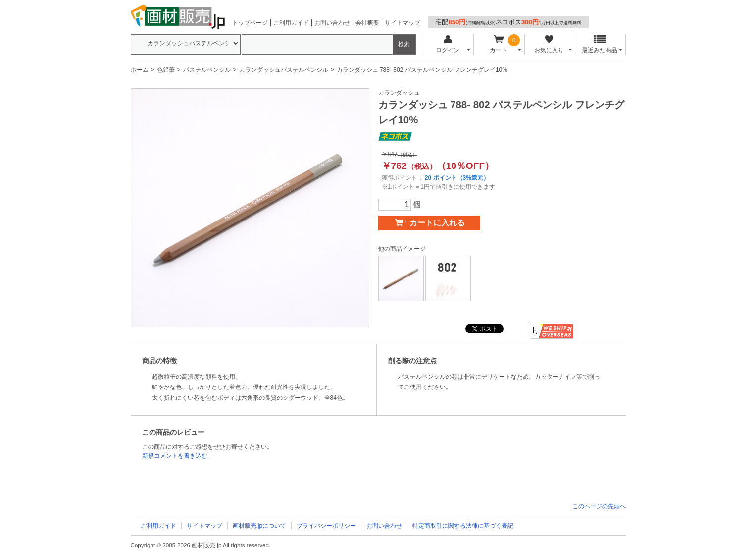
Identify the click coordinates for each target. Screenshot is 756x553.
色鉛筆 (166, 70)
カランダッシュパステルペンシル (284, 70)
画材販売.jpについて (260, 526)
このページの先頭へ (599, 506)
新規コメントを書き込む (175, 456)
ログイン (448, 44)
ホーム (140, 70)
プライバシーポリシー (326, 526)
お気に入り (549, 44)
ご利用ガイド (291, 23)
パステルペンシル (207, 70)
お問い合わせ (332, 23)
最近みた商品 (600, 44)
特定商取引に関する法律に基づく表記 (463, 526)
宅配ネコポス (508, 22)
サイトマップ (403, 23)
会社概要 (367, 23)
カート (498, 44)
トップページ (250, 23)
